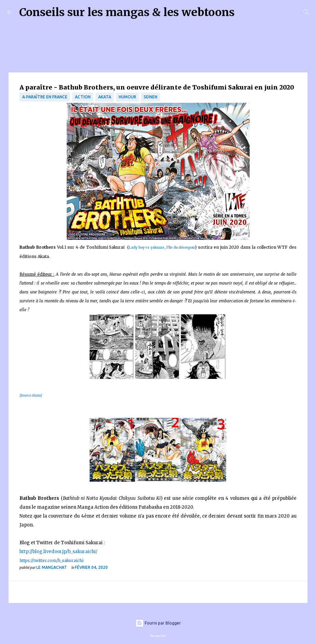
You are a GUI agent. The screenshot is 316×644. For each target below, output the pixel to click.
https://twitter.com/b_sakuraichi (51, 560)
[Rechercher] (244, 12)
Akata (105, 97)
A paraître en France (45, 97)
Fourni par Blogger (158, 623)
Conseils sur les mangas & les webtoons (127, 12)
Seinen (150, 97)
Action (83, 97)
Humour (127, 97)
